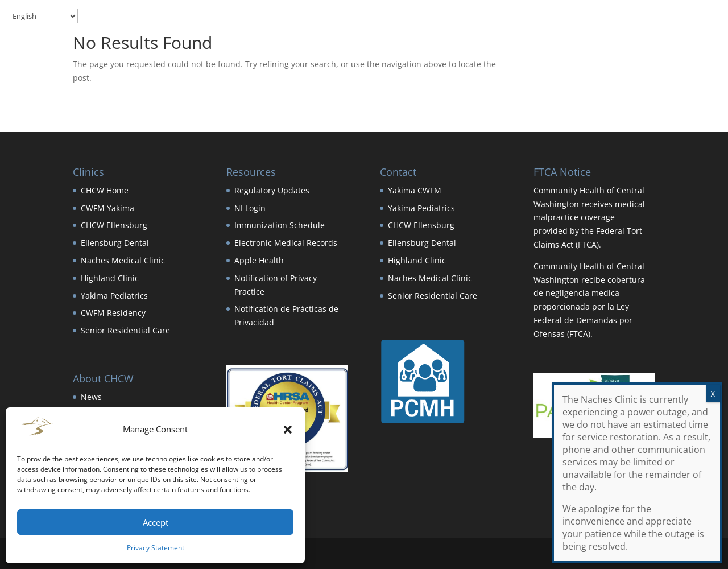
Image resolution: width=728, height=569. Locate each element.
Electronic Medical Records (286, 243)
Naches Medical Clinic (123, 260)
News (91, 397)
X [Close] (713, 394)
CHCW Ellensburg (114, 225)
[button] (288, 430)
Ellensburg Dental (115, 243)
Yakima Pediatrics (114, 296)
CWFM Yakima (107, 208)
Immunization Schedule (280, 225)
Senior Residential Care (125, 330)
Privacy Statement (156, 548)
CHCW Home (105, 190)
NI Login (250, 208)
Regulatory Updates (272, 190)
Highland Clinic (110, 278)
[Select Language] (43, 16)
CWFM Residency (113, 313)
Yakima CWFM (415, 190)
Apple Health (259, 260)
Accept (156, 522)
